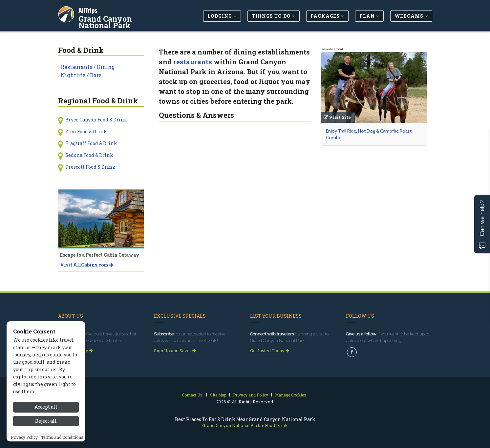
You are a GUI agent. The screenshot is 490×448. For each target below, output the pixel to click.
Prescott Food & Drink (90, 167)
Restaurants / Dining (88, 67)
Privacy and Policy (251, 395)
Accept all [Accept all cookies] (46, 407)
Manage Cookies (291, 395)
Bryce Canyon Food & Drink (96, 120)
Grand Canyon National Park (124, 21)
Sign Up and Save (175, 351)
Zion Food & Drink (86, 131)
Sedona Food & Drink (89, 155)
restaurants (193, 62)
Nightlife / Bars (81, 75)
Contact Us (192, 395)
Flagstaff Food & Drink (91, 143)
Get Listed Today (270, 351)
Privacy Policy (24, 437)
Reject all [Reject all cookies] (46, 421)
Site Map (218, 395)
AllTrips (89, 9)
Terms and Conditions (62, 437)
